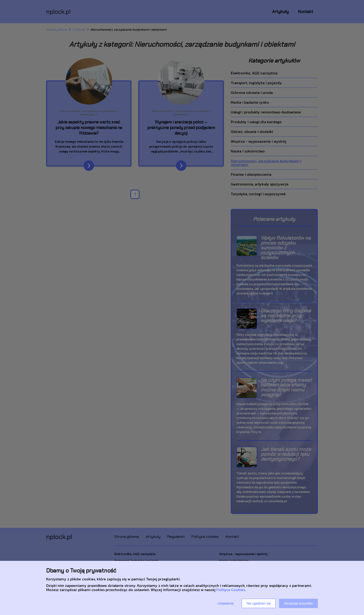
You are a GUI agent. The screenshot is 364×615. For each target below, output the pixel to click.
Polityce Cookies (231, 590)
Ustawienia (226, 603)
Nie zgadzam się (259, 603)
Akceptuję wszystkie (298, 603)
